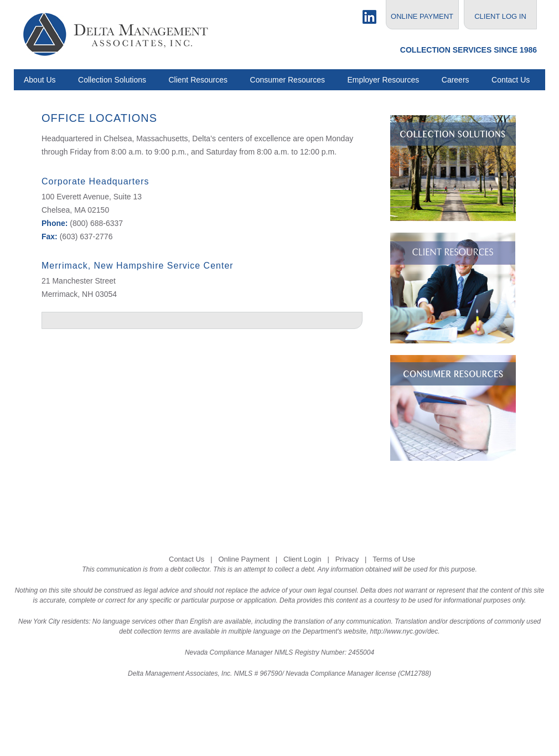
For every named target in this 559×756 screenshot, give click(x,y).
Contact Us (511, 80)
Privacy (347, 559)
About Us (40, 80)
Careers (456, 80)
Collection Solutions (112, 80)
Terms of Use (394, 559)
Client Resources (198, 80)
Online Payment (244, 559)
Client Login (302, 559)
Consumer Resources (288, 80)
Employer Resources (383, 80)
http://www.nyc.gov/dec (404, 631)
